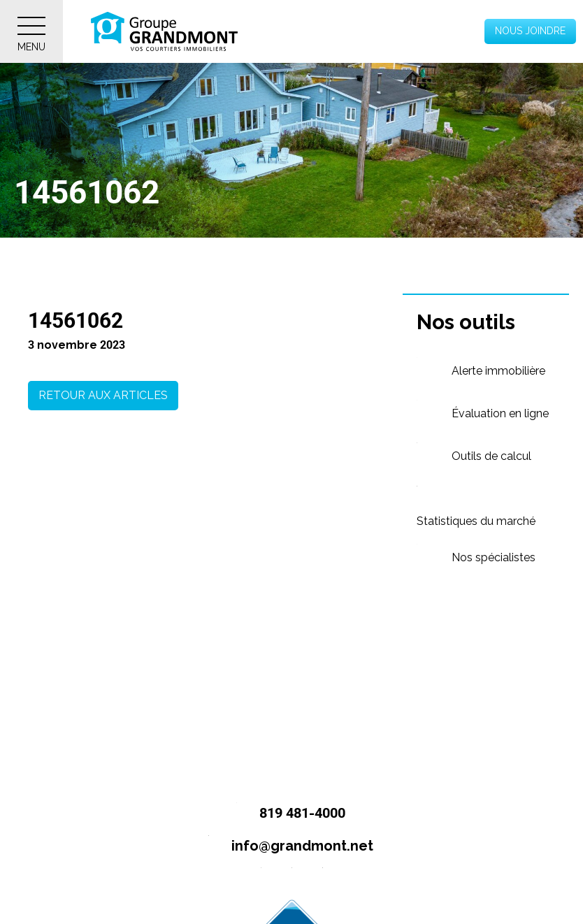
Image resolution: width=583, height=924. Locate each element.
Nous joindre (530, 31)
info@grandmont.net (285, 847)
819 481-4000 (285, 814)
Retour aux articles (103, 395)
